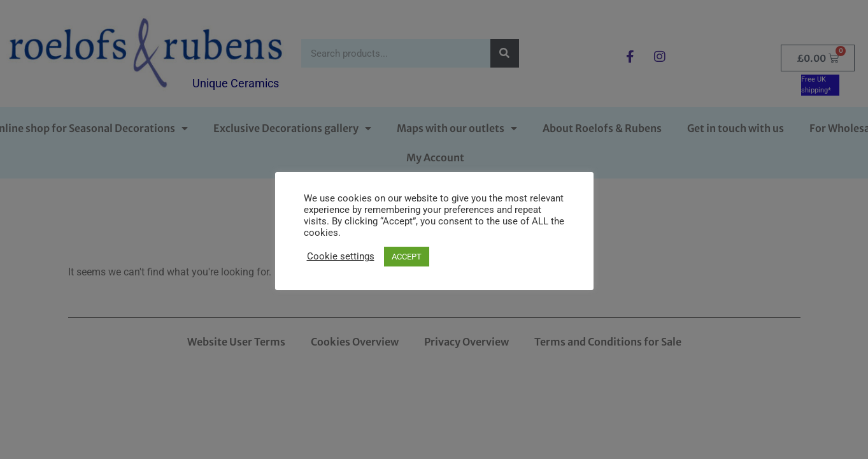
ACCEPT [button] (407, 257)
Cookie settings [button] (341, 256)
